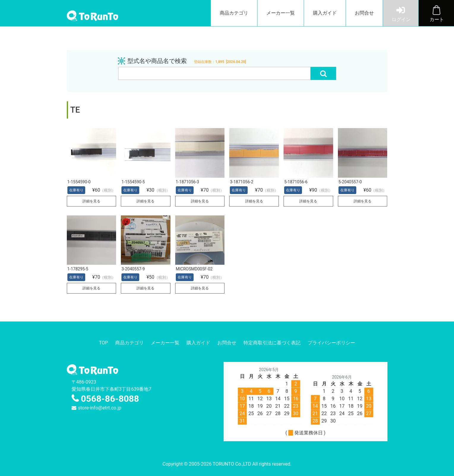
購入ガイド (325, 13)
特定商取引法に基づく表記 (272, 343)
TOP (103, 343)
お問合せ (364, 13)
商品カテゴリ (234, 13)
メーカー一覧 (281, 13)
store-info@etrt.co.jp (100, 408)
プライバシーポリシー (331, 343)
